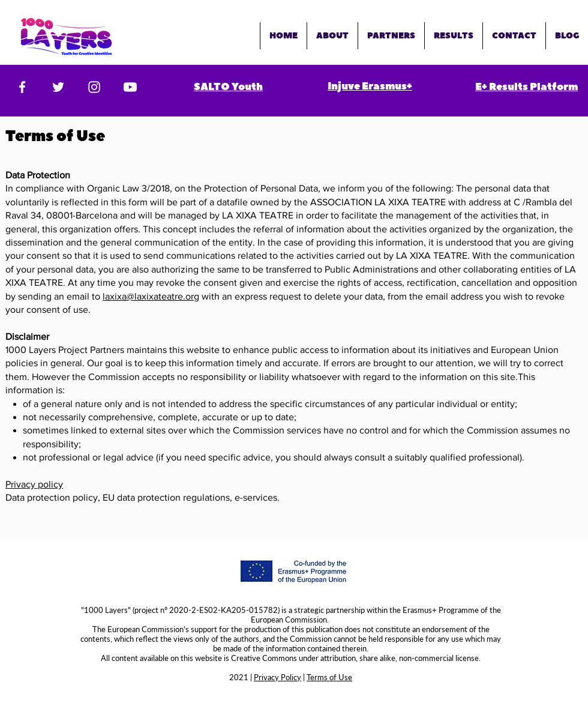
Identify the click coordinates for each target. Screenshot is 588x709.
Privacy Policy (277, 677)
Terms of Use (329, 677)
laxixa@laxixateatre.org (151, 296)
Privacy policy (34, 484)
